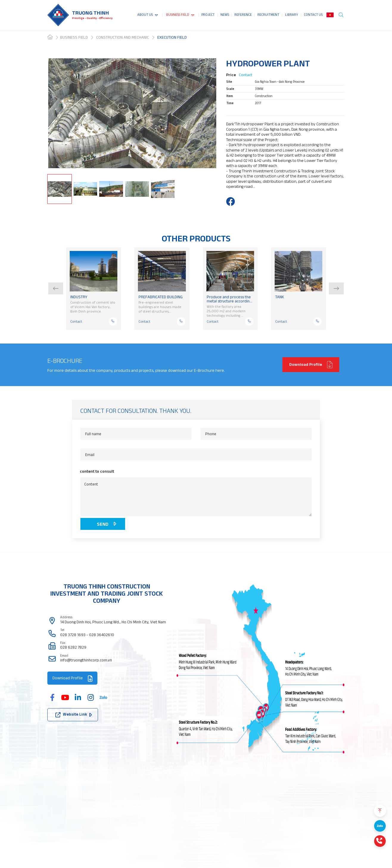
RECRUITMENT (268, 15)
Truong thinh (91, 13)
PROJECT (208, 15)
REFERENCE (243, 15)
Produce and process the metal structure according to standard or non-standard (229, 299)
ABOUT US (145, 15)
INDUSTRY (79, 297)
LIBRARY (292, 15)
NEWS (225, 15)
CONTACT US (313, 15)
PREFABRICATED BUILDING (161, 297)
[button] (56, 288)
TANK (280, 297)
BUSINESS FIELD (178, 15)
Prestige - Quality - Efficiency (92, 18)
